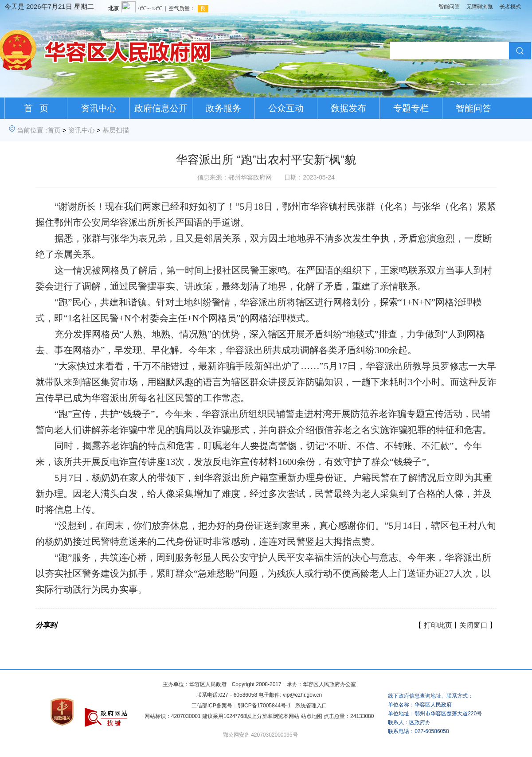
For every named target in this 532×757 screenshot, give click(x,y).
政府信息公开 (161, 108)
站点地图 (312, 716)
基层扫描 (116, 130)
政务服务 (223, 108)
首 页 (36, 108)
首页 (54, 130)
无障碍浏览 (480, 7)
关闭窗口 (473, 625)
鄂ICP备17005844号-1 (264, 706)
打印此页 (438, 625)
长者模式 (510, 7)
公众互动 (286, 108)
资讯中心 (98, 108)
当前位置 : (32, 130)
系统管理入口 (311, 706)
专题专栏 (411, 108)
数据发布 (348, 108)
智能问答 (449, 7)
